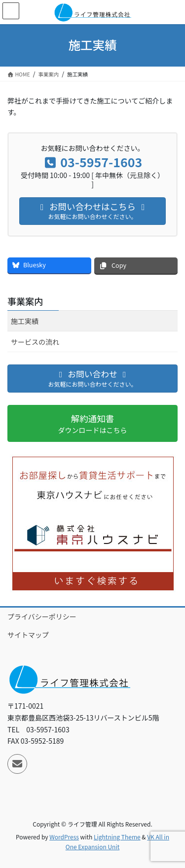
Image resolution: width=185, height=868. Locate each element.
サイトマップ (28, 635)
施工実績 (25, 321)
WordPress (64, 837)
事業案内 (25, 301)
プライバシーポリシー (42, 616)
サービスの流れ (35, 342)
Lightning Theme (117, 837)
